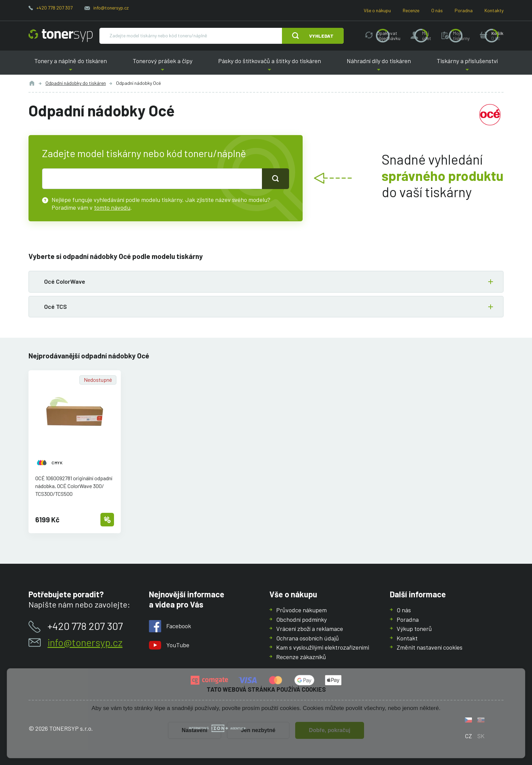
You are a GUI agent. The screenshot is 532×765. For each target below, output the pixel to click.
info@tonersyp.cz (111, 8)
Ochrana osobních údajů (308, 638)
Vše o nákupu (377, 10)
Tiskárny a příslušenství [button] (467, 66)
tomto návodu (112, 207)
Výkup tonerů (414, 629)
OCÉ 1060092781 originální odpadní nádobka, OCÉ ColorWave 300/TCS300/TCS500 (74, 486)
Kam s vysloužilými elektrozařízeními (323, 647)
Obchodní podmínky (301, 619)
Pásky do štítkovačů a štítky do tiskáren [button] (270, 66)
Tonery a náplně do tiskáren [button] (71, 66)
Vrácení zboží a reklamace (310, 629)
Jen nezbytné (258, 730)
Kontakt (407, 638)
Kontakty (494, 10)
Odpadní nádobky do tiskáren (76, 83)
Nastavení (195, 730)
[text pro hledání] (152, 179)
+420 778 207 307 (54, 8)
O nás (437, 10)
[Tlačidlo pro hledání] (275, 179)
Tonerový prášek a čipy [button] (163, 66)
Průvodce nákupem (301, 610)
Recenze (411, 10)
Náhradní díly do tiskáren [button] (379, 66)
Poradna (464, 10)
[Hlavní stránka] (61, 36)
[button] (266, 282)
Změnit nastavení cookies (430, 647)
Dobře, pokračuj (330, 730)
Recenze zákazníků (301, 657)
